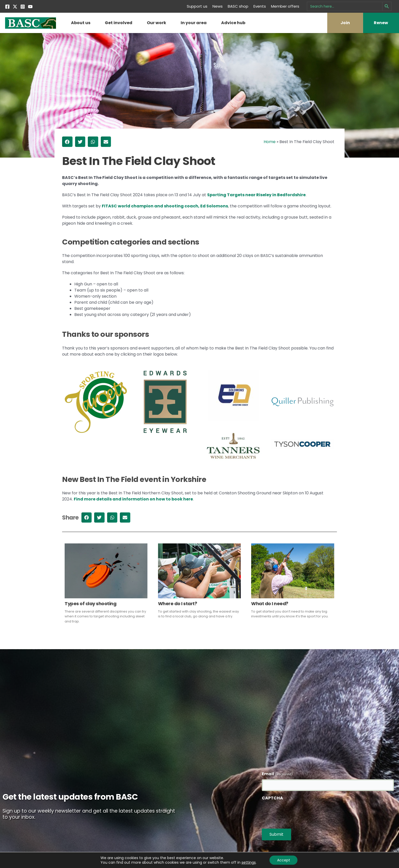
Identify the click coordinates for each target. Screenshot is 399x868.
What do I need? (270, 604)
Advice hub (233, 23)
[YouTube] (30, 7)
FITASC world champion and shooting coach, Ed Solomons (165, 206)
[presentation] (301, 813)
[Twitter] (15, 7)
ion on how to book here (167, 499)
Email (277, 774)
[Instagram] (23, 7)
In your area (194, 23)
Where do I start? (178, 604)
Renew (381, 23)
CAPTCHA (272, 798)
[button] (67, 142)
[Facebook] (7, 7)
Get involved (119, 23)
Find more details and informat (108, 499)
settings (248, 862)
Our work (156, 23)
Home (270, 142)
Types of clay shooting (90, 604)
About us (81, 23)
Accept (284, 860)
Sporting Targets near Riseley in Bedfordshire (256, 195)
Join (345, 23)
